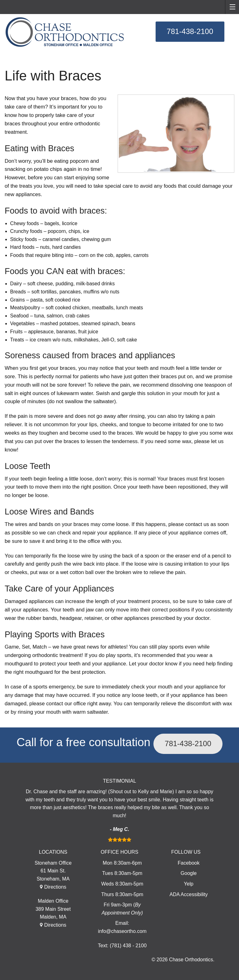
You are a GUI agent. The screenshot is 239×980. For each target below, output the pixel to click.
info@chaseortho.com (122, 931)
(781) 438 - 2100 (128, 946)
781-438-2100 (190, 31)
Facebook (189, 863)
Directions (55, 887)
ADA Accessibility (189, 894)
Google (189, 873)
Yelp (189, 884)
